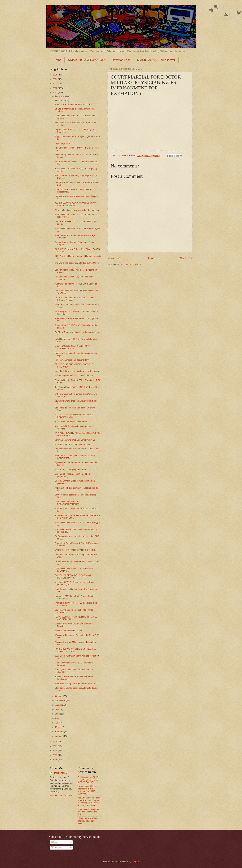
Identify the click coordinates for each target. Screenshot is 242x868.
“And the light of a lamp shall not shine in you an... (78, 371)
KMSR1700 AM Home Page (86, 60)
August (59, 705)
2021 (55, 92)
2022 (55, 88)
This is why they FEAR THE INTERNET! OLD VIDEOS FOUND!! (88, 780)
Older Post (186, 258)
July (57, 709)
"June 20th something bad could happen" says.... (88, 821)
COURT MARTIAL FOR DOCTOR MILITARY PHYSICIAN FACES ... (75, 204)
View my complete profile (61, 796)
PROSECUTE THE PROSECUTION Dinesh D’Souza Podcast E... (75, 299)
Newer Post (115, 258)
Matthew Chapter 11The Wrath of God (72, 444)
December (60, 96)
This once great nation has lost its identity (74, 376)
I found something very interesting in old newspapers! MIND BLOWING (88, 790)
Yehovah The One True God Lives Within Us (75, 440)
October (59, 696)
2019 (55, 746)
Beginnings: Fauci (63, 143)
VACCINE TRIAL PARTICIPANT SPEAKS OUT (76, 550)
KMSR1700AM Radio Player (156, 60)
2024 (55, 79)
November (60, 101)
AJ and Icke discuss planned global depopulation (77, 210)
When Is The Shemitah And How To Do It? (74, 104)
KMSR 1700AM (60, 773)
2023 (55, 84)
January (59, 736)
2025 (55, 75)
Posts (54, 842)
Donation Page (121, 60)
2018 (55, 751)
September (61, 700)
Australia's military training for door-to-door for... (77, 683)
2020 (55, 742)
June (58, 714)
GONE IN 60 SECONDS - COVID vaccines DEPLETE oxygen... (74, 576)
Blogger (135, 862)
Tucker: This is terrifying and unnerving (73, 470)
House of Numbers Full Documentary (72, 360)
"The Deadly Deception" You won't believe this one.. (89, 812)
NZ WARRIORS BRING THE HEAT (71, 422)
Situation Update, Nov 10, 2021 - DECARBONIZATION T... (70, 503)
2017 (55, 755)
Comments (57, 848)
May (57, 718)
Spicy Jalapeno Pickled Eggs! (68, 631)
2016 (55, 760)
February (60, 732)
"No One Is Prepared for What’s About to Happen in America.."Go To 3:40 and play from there (89, 801)
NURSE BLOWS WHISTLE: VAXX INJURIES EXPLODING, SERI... (76, 650)
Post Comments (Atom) (131, 265)
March (58, 727)
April (58, 723)
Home (57, 60)
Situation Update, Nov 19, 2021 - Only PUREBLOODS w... (72, 347)
